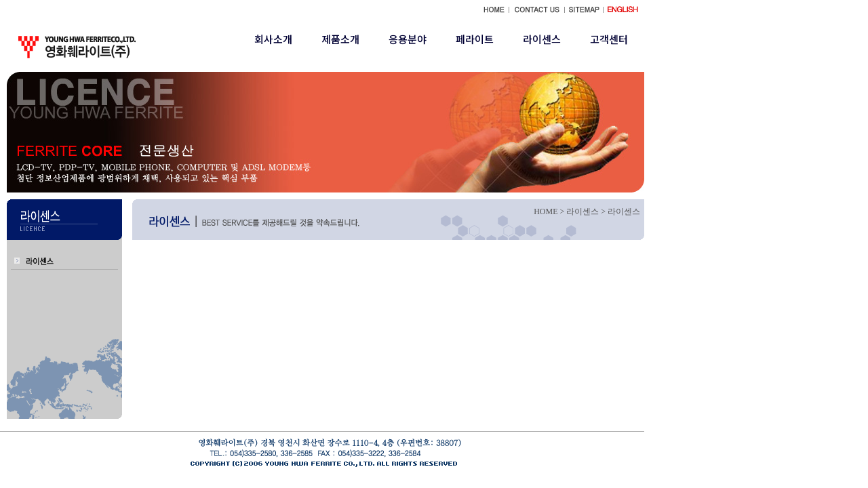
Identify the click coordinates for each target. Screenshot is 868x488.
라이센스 (542, 39)
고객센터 (609, 39)
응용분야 (408, 39)
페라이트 (475, 39)
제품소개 (340, 39)
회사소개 (273, 39)
